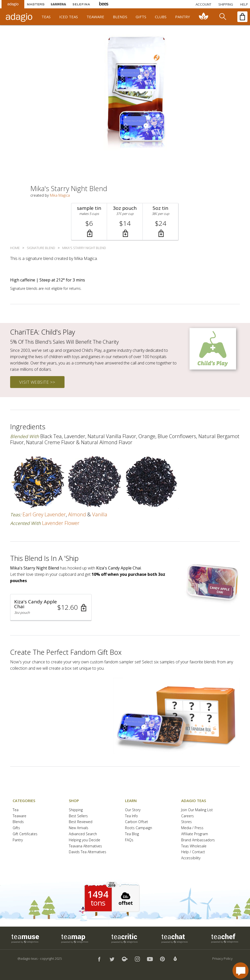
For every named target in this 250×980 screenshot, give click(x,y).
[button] (89, 222)
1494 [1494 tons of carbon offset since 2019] (98, 894)
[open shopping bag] (242, 17)
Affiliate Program (195, 834)
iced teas (69, 17)
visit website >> (37, 382)
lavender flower (61, 523)
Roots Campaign (139, 828)
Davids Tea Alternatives (88, 852)
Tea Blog (132, 834)
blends (120, 17)
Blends (18, 822)
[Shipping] (226, 4)
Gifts (16, 828)
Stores (186, 822)
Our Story (133, 810)
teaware (95, 17)
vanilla (100, 514)
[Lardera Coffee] (58, 4)
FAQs (129, 840)
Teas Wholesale (194, 846)
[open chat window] (241, 971)
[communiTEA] (204, 17)
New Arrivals (79, 828)
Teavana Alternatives (85, 846)
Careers (187, 816)
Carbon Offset (137, 822)
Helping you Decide (85, 840)
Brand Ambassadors (198, 840)
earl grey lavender (44, 514)
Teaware (19, 816)
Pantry (18, 840)
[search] (222, 17)
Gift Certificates (25, 834)
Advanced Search (83, 834)
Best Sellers (78, 816)
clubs (161, 17)
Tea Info (131, 816)
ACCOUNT (203, 4)
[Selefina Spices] (81, 4)
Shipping (76, 810)
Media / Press (192, 828)
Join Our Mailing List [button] (197, 810)
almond (77, 514)
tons (98, 903)
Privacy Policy (222, 958)
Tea (16, 810)
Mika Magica (60, 195)
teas (46, 17)
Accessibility (191, 858)
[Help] (244, 4)
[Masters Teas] (36, 4)
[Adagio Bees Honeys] (104, 4)
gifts (141, 17)
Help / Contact (193, 852)
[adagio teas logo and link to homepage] (20, 17)
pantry (183, 17)
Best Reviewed (81, 822)
